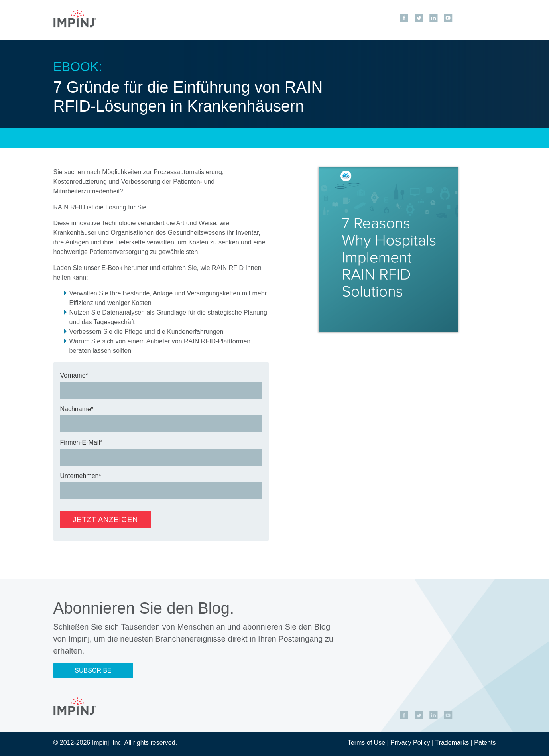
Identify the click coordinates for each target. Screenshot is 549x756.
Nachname (76, 409)
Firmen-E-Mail (80, 442)
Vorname (73, 375)
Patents (485, 743)
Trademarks (452, 743)
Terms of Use (366, 743)
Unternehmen (80, 476)
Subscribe (93, 670)
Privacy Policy (410, 743)
